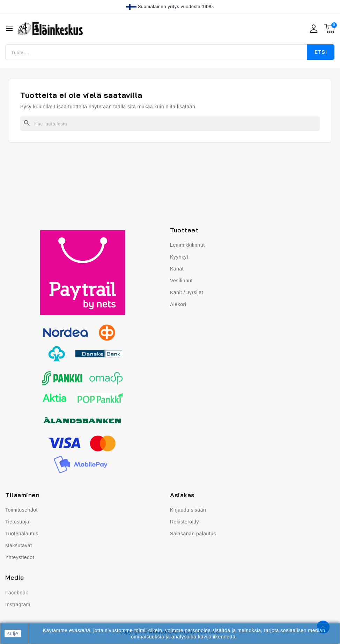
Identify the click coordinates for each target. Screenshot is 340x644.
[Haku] (170, 124)
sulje (13, 634)
